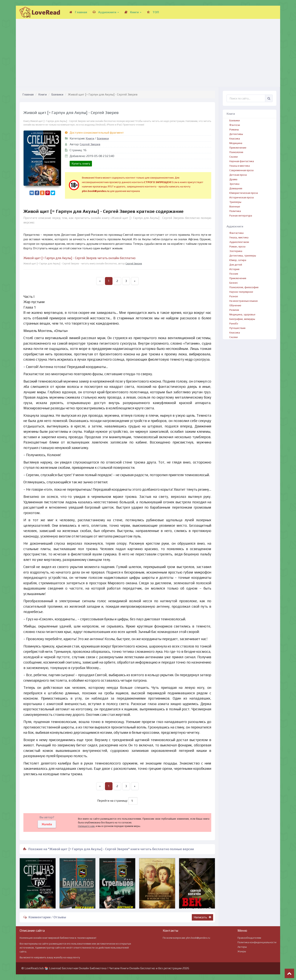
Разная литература (241, 216)
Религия (234, 310)
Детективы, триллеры (243, 256)
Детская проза (238, 175)
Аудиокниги (106, 12)
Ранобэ (234, 323)
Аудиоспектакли (239, 242)
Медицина (236, 143)
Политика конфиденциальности (257, 942)
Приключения (238, 278)
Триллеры (235, 202)
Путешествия (237, 328)
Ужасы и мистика (240, 166)
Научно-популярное (241, 292)
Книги (133, 12)
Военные (235, 206)
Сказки (234, 157)
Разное (234, 296)
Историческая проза (242, 197)
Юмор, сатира (238, 260)
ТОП (153, 12)
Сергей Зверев (90, 144)
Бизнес (234, 283)
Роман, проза (237, 246)
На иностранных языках (244, 301)
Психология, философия (244, 287)
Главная (78, 12)
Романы (234, 129)
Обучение (235, 305)
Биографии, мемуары (242, 319)
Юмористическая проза (244, 193)
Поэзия (234, 274)
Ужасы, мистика (239, 237)
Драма (233, 179)
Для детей (236, 265)
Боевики (57, 94)
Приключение (238, 148)
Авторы (242, 947)
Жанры (242, 951)
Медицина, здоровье (242, 314)
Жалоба (47, 824)
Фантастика (236, 233)
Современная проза (241, 170)
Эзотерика (236, 251)
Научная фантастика (242, 161)
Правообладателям (249, 938)
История (234, 269)
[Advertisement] (148, 49)
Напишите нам (86, 826)
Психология (236, 152)
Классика (235, 139)
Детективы (236, 134)
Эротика (234, 184)
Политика (235, 211)
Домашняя (236, 188)
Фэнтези (235, 125)
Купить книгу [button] (81, 164)
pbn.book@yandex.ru (198, 938)
